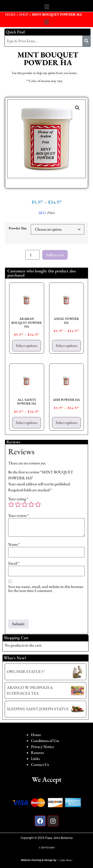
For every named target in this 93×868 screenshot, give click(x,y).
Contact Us (40, 765)
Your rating (18, 499)
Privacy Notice (43, 747)
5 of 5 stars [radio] (38, 504)
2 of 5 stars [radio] (18, 504)
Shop (24, 14)
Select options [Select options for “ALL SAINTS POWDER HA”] (27, 423)
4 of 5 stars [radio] (31, 504)
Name (14, 544)
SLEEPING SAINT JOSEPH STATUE (38, 709)
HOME (10, 14)
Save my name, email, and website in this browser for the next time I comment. (46, 589)
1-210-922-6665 (47, 847)
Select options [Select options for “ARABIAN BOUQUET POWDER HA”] (27, 346)
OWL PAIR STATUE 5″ (26, 672)
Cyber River (66, 860)
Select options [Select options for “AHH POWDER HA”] (66, 423)
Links (35, 759)
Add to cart (55, 255)
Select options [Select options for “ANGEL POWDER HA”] (66, 346)
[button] (47, 7)
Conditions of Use (45, 741)
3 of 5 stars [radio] (25, 504)
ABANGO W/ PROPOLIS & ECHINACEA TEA (30, 690)
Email (14, 563)
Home (36, 735)
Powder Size (18, 228)
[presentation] (46, 607)
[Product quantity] (32, 255)
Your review (18, 516)
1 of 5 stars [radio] (11, 504)
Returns (37, 753)
